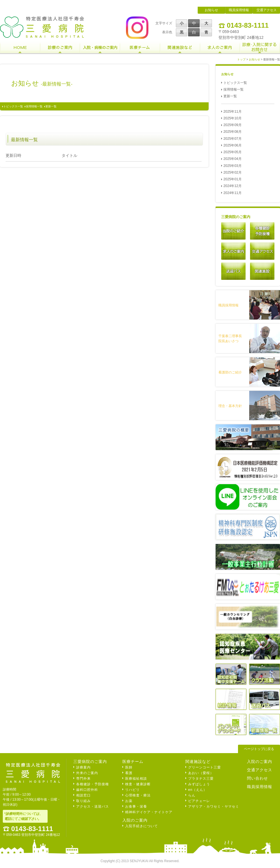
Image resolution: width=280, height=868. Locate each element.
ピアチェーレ (199, 801)
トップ (241, 59)
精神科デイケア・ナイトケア (149, 812)
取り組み (83, 801)
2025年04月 (233, 159)
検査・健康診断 (138, 784)
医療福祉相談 (136, 779)
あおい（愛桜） (201, 773)
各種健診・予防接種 (93, 784)
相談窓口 (83, 795)
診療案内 (83, 767)
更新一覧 (51, 106)
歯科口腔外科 (87, 790)
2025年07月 (233, 139)
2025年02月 (233, 172)
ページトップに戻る (259, 749)
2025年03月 (233, 166)
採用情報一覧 (34, 106)
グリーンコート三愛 (205, 767)
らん (192, 795)
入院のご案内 (135, 820)
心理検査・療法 (138, 795)
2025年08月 (233, 132)
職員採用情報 (239, 10)
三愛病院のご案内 (90, 761)
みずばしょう (199, 784)
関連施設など (198, 761)
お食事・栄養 (136, 806)
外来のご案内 (87, 773)
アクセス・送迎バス (93, 806)
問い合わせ (257, 778)
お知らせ (211, 10)
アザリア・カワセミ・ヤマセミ (214, 806)
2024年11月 (233, 193)
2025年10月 (233, 118)
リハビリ (132, 790)
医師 (129, 767)
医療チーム (133, 761)
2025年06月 (233, 145)
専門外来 (83, 779)
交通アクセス (267, 10)
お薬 (129, 801)
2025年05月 (233, 152)
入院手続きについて (142, 826)
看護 (129, 773)
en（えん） (198, 790)
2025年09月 (233, 125)
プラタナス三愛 (201, 779)
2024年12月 (233, 186)
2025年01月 (233, 179)
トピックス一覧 (13, 106)
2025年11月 (233, 112)
